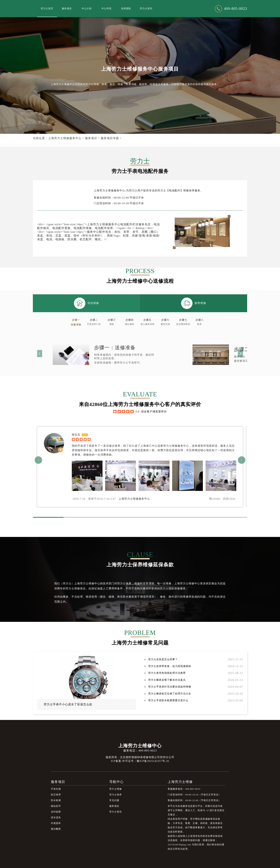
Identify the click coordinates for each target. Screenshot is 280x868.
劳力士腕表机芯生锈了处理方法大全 (170, 694)
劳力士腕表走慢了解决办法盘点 (167, 680)
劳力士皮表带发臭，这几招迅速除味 (170, 666)
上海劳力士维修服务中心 (65, 138)
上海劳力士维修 (180, 782)
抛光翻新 (56, 829)
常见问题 (114, 800)
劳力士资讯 (146, 9)
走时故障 (56, 812)
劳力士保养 (116, 795)
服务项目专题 (110, 138)
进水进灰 (56, 818)
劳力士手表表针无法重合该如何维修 (170, 687)
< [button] (38, 460)
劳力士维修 (116, 789)
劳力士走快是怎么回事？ (163, 659)
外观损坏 (56, 823)
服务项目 (67, 9)
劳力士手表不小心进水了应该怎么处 (68, 704)
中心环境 (106, 9)
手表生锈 (56, 789)
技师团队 (126, 9)
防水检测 (56, 800)
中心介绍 (87, 9)
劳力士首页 (47, 9)
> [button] (242, 460)
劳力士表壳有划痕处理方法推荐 (167, 673)
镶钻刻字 (56, 806)
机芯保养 (56, 795)
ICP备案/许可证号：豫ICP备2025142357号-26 (140, 761)
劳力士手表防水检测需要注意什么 (168, 700)
